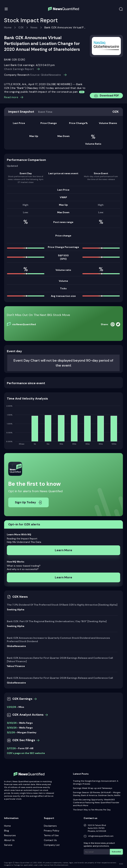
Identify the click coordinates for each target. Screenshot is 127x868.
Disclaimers (50, 826)
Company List (52, 845)
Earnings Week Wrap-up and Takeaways (93, 788)
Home (8, 27)
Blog (7, 831)
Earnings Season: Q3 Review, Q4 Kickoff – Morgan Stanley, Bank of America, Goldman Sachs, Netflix (97, 794)
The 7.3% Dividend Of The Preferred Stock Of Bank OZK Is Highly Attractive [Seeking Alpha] (62, 605)
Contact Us (50, 840)
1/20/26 (11, 707)
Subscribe (117, 852)
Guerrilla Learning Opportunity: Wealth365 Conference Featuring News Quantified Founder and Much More (96, 803)
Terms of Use (51, 835)
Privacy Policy (52, 831)
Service (8, 845)
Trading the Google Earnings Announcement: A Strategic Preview (96, 782)
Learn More (63, 550)
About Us (9, 840)
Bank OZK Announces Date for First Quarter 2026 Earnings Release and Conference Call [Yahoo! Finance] (60, 660)
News (34, 27)
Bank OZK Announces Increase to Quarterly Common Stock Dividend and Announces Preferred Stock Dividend (58, 640)
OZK (21, 27)
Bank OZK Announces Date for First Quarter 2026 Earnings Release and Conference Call (60, 678)
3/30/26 (12, 723)
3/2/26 (11, 732)
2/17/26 (11, 748)
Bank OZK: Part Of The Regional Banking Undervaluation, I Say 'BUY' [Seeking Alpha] (57, 621)
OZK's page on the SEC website (26, 753)
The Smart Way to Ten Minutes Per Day (92, 810)
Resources (10, 835)
